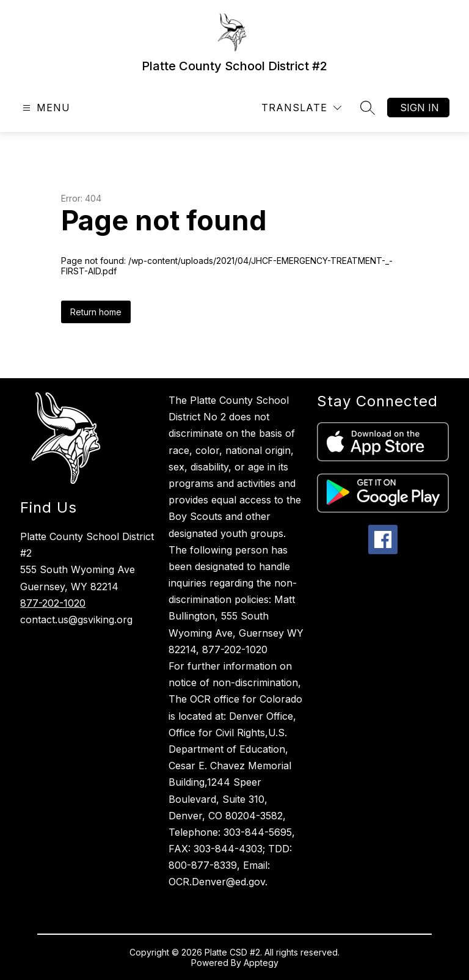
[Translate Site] (301, 108)
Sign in (420, 108)
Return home (96, 312)
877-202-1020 (53, 603)
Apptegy (261, 963)
